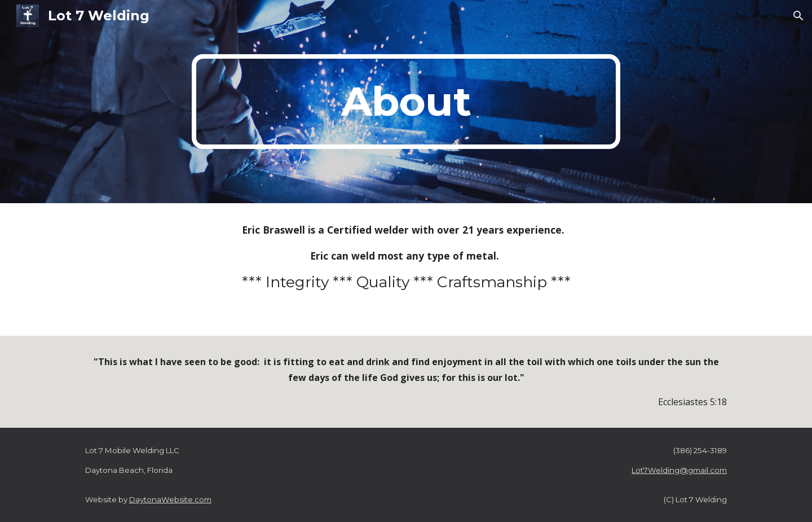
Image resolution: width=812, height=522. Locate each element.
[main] (406, 102)
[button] (798, 16)
